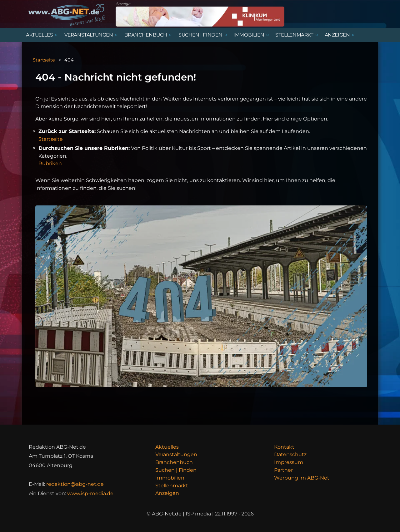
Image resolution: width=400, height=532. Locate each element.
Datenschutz (290, 454)
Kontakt (284, 447)
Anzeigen (167, 493)
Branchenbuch (174, 462)
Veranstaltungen (176, 454)
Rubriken (50, 163)
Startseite (44, 60)
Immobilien (170, 478)
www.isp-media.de (90, 493)
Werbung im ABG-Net (302, 478)
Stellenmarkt (172, 486)
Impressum (289, 462)
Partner (283, 470)
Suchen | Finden (176, 470)
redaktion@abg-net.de (75, 484)
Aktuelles (167, 447)
